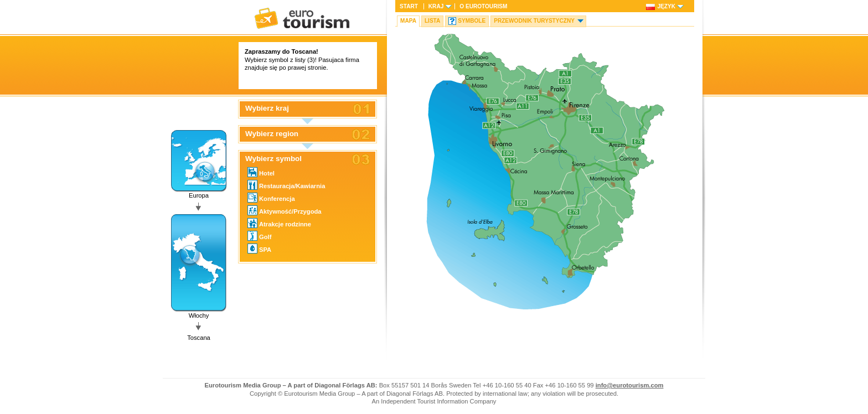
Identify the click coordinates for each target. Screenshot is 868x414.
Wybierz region (272, 134)
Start (409, 6)
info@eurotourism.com (630, 385)
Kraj (436, 6)
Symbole (472, 21)
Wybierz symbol (273, 159)
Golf (259, 236)
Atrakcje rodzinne (279, 223)
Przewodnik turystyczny (534, 21)
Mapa (408, 21)
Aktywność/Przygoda (285, 210)
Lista (432, 21)
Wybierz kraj (267, 108)
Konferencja (271, 198)
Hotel (261, 172)
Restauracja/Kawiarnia (286, 185)
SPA (259, 249)
